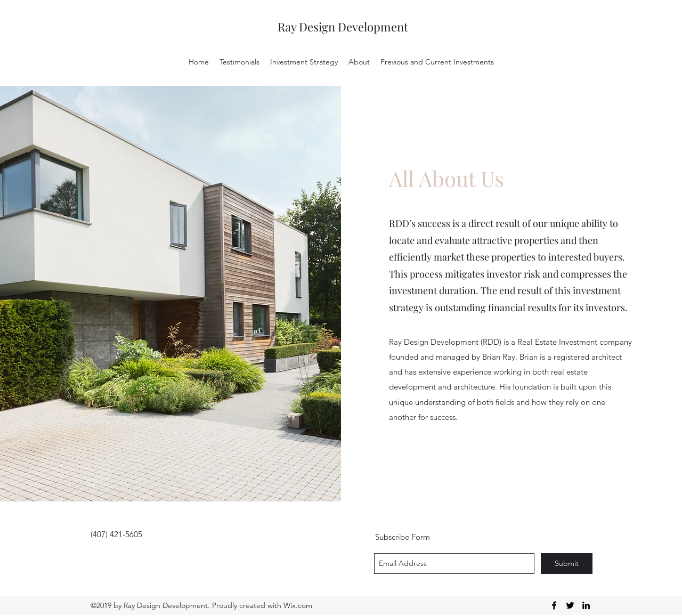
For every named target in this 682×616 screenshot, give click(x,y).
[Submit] (567, 564)
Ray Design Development (343, 27)
